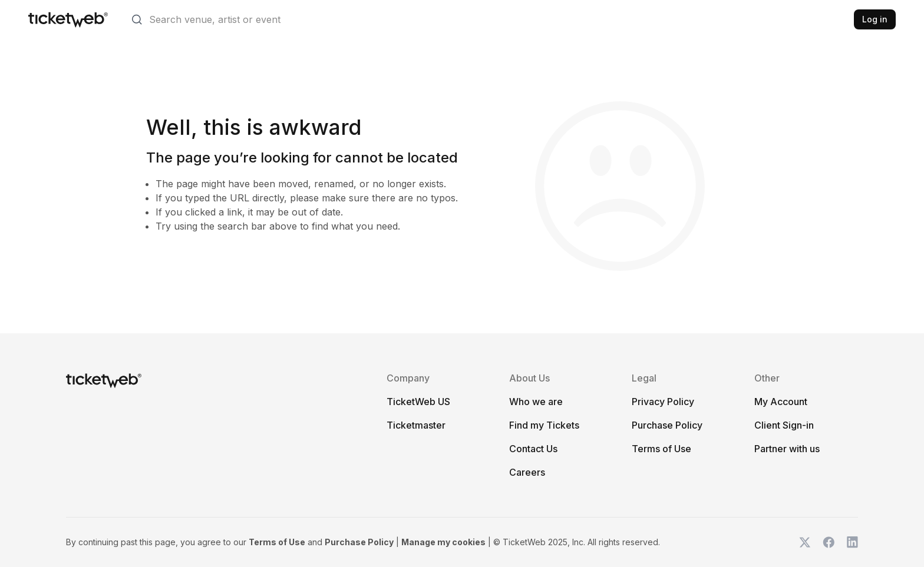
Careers (527, 472)
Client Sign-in (784, 425)
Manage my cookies (443, 542)
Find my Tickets (544, 425)
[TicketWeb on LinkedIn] (852, 542)
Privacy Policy (663, 402)
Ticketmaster (416, 425)
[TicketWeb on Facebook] (829, 542)
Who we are (536, 402)
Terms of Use (661, 449)
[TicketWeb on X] (805, 542)
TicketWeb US (418, 402)
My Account (781, 402)
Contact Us (533, 449)
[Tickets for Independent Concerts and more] (68, 19)
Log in (875, 19)
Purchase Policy (667, 425)
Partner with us (787, 449)
